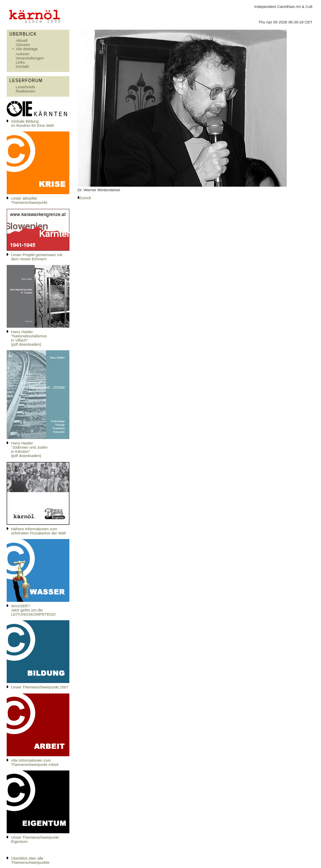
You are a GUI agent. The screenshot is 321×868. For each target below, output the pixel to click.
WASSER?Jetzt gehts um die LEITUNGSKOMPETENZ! (34, 610)
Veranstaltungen (30, 58)
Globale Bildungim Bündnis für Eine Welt (33, 123)
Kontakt (23, 67)
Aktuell (22, 41)
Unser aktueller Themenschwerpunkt (29, 200)
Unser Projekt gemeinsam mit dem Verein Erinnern (37, 257)
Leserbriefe (26, 87)
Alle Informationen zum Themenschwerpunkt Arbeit (35, 763)
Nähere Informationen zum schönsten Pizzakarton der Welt (39, 531)
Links (20, 62)
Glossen (23, 45)
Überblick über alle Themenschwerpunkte (31, 860)
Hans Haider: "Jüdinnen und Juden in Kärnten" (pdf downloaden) (29, 449)
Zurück (85, 198)
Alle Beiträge (27, 49)
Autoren (23, 54)
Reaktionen (26, 91)
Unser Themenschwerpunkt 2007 (40, 687)
